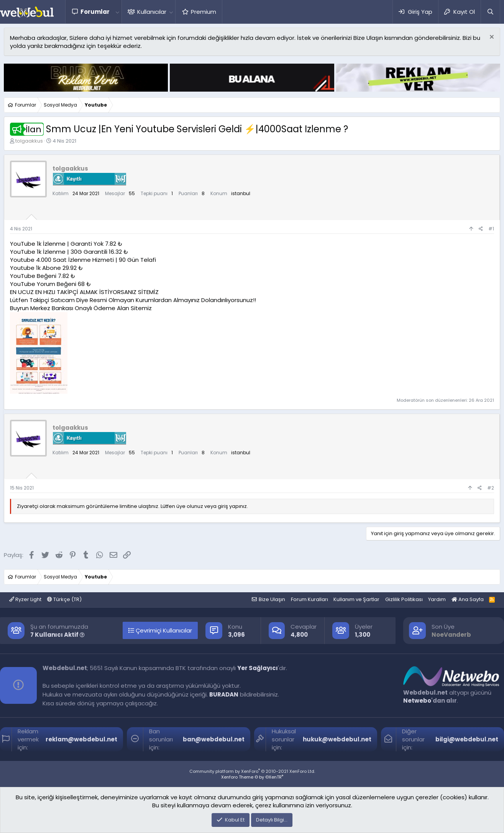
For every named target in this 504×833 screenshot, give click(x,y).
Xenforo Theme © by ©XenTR (252, 777)
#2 (491, 488)
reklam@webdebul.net (81, 739)
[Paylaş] (481, 229)
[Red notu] (491, 38)
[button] (117, 12)
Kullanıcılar (152, 12)
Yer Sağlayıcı (258, 668)
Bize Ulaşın (272, 599)
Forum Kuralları (309, 599)
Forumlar (95, 12)
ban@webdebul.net (214, 739)
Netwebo (417, 701)
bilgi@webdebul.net (467, 739)
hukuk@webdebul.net (337, 739)
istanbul (241, 193)
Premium (204, 12)
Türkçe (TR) (64, 599)
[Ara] (490, 12)
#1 (491, 229)
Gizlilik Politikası (404, 599)
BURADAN (224, 694)
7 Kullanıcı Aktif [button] (57, 635)
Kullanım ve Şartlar (356, 599)
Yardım (437, 599)
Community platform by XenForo (252, 771)
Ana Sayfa (468, 599)
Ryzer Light (25, 599)
